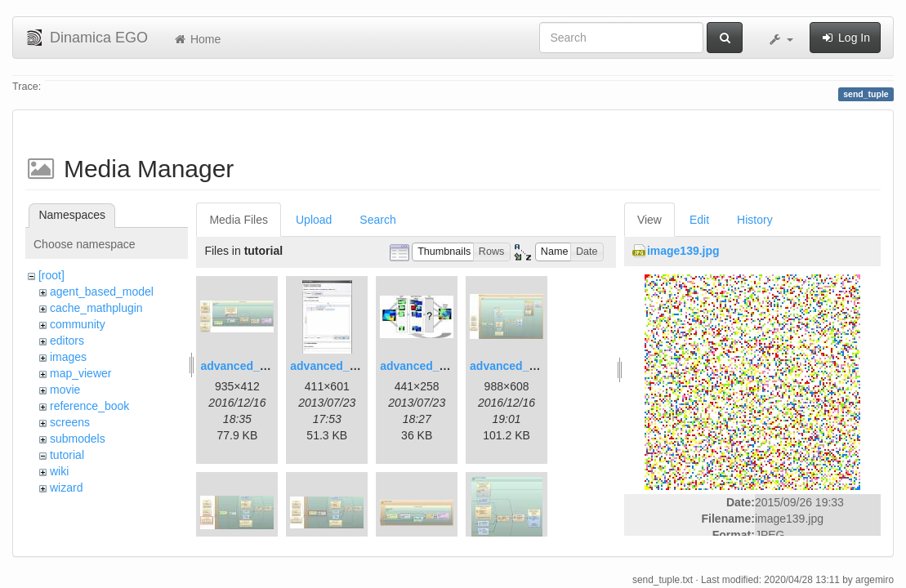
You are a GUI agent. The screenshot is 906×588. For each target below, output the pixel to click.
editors (67, 341)
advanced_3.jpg (423, 366)
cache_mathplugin (96, 308)
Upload (314, 220)
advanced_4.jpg (513, 366)
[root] (51, 275)
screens (70, 422)
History (755, 220)
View (649, 220)
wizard (66, 488)
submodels (78, 439)
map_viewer (80, 373)
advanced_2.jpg (333, 366)
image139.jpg (683, 251)
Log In (845, 38)
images (68, 357)
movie (65, 390)
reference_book (89, 406)
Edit (699, 220)
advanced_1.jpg (243, 366)
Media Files (239, 220)
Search (377, 220)
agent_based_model (102, 292)
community (78, 324)
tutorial (67, 455)
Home (196, 39)
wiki (59, 471)
